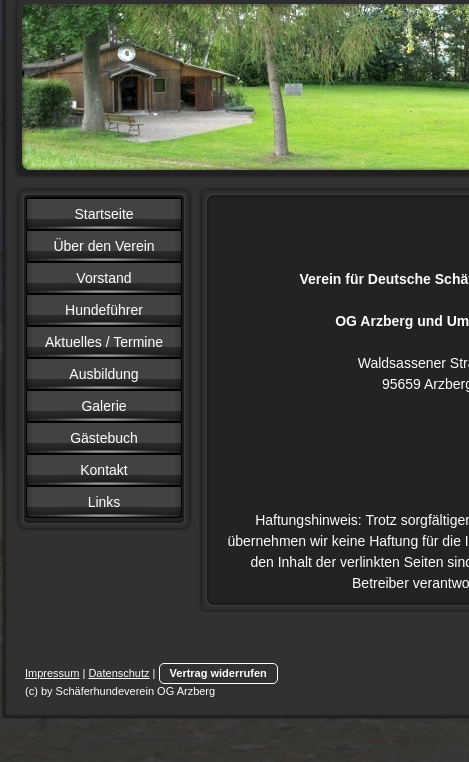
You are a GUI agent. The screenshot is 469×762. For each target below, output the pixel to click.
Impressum (52, 673)
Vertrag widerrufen (218, 673)
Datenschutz (118, 673)
